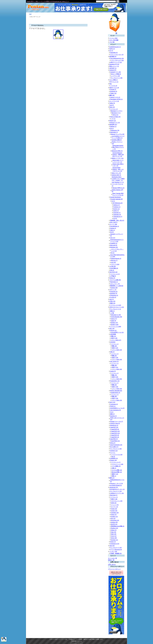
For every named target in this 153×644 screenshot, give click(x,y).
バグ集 (112, 313)
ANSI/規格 (113, 334)
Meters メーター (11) (118, 158)
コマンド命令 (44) (117, 359)
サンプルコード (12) (116, 491)
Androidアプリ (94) (115, 72)
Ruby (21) (112, 107)
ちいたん (113, 453)
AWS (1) (113, 230)
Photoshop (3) (114, 295)
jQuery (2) (113, 542)
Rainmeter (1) (114, 132)
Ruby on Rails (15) (115, 117)
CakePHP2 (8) (115, 435)
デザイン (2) (113, 290)
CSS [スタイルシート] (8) (117, 307)
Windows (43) (114, 247)
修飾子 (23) (115, 474)
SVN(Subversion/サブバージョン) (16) (117, 241)
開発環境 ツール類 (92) (117, 286)
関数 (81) (114, 356)
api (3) (112, 105)
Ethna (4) (113, 443)
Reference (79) (115, 130)
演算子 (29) (115, 358)
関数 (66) (114, 365)
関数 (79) (114, 375)
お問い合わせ (112, 564)
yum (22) (113, 262)
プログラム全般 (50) (115, 280)
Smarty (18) (113, 460)
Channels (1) (117, 213)
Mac (111, 84)
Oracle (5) (113, 371)
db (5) (113, 456)
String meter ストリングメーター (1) (118, 161)
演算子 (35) (115, 387)
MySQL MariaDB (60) (116, 391)
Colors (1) (116, 211)
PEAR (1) (113, 406)
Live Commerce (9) (115, 410)
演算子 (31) (115, 367)
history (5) (114, 515)
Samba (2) (113, 228)
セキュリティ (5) (115, 284)
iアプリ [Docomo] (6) (116, 549)
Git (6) (112, 232)
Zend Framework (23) (116, 445)
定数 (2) (114, 468)
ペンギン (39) (113, 551)
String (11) (115, 115)
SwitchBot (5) (114, 53)
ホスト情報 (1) (113, 80)
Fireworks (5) (114, 292)
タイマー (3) (114, 507)
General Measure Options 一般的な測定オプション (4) (118, 155)
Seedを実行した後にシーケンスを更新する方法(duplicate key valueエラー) (48, 1)
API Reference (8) (117, 203)
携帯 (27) (112, 478)
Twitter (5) (112, 103)
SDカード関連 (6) (116, 74)
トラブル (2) (114, 86)
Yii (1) (112, 412)
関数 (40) (114, 346)
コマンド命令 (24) (117, 350)
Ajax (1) (112, 299)
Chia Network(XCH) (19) (117, 58)
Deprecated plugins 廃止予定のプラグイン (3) (118, 147)
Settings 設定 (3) (116, 175)
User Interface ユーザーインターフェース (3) (118, 184)
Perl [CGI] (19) (113, 272)
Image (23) (114, 509)
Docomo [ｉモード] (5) (117, 483)
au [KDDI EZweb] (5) (116, 485)
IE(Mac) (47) (114, 323)
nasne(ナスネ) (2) (115, 97)
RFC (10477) (114, 222)
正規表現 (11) (114, 458)
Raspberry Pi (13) (114, 64)
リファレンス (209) (116, 326)
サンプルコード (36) (117, 78)
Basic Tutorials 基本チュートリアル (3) (118, 194)
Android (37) (113, 70)
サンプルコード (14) (116, 548)
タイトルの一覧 (112, 558)
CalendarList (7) (118, 217)
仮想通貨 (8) (113, 56)
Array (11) (114, 536)
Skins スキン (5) (116, 173)
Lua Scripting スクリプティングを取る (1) (118, 137)
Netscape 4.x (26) (116, 315)
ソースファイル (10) (117, 455)
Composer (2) (114, 404)
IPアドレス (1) (114, 82)
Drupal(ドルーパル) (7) (117, 421)
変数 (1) (114, 476)
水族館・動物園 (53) (116, 553)
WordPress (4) (114, 425)
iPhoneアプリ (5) (115, 123)
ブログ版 (112, 42)
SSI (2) (112, 270)
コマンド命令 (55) (117, 379)
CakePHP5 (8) (115, 429)
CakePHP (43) (114, 427)
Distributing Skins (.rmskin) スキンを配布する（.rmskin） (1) (118, 179)
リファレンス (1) (115, 274)
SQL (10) (112, 328)
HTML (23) (112, 301)
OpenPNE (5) (114, 439)
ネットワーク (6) (114, 101)
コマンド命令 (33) (117, 400)
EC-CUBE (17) (114, 447)
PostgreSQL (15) (115, 381)
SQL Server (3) (114, 361)
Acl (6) (115, 218)
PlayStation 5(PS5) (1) (116, 99)
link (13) (113, 518)
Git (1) (112, 128)
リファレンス (114, 109)
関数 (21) (113, 336)
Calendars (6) (117, 215)
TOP (30, 14)
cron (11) (113, 238)
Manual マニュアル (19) (118, 134)
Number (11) (114, 540)
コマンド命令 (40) (117, 369)
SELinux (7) (114, 260)
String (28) (114, 538)
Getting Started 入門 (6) (117, 191)
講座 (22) (113, 303)
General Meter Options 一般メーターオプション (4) (118, 169)
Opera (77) (114, 319)
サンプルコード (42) (116, 449)
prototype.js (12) (115, 544)
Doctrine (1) (113, 416)
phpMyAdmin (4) (116, 393)
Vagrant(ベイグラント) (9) (117, 235)
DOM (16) (114, 503)
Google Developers (116, 197)
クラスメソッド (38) (117, 464)
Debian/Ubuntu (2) (116, 258)
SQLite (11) (113, 330)
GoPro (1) (112, 49)
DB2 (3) (112, 352)
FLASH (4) (113, 297)
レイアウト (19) (115, 76)
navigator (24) (115, 513)
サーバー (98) (113, 224)
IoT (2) (111, 51)
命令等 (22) (114, 524)
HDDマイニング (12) (116, 62)
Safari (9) (114, 321)
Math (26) (114, 534)
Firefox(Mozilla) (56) (117, 317)
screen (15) (114, 511)
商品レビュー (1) (114, 66)
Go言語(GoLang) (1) (115, 47)
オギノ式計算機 (114, 40)
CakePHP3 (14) (115, 433)
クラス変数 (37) (116, 466)
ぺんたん (79, 641)
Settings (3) (116, 205)
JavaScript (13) (114, 487)
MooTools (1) (114, 495)
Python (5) (112, 278)
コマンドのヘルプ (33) (117, 60)
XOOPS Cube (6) (115, 423)
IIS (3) (113, 253)
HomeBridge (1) (115, 226)
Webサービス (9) (114, 88)
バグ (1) (113, 119)
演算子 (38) (114, 499)
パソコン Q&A (113, 38)
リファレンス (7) (116, 462)
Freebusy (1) (117, 207)
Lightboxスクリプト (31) (117, 493)
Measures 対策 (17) (117, 151)
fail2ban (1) (113, 126)
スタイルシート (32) (117, 501)
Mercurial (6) (114, 245)
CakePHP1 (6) (115, 437)
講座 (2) (112, 311)
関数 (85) (114, 396)
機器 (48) (112, 95)
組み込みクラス (116, 113)
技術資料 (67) (113, 124)
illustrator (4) (114, 293)
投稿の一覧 (111, 560)
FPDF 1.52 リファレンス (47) (117, 419)
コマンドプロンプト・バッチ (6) (117, 250)
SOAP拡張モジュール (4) (117, 408)
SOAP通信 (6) (114, 268)
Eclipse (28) (114, 288)
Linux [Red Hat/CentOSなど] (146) (117, 256)
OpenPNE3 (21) (115, 441)
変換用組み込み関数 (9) (118, 526)
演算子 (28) (114, 338)
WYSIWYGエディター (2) (117, 489)
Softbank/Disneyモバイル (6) (117, 481)
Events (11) (116, 209)
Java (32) (112, 546)
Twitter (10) (113, 93)
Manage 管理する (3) (118, 188)
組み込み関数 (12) (117, 472)
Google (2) (113, 89)
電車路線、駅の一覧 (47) (117, 220)
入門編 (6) (113, 276)
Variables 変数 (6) (117, 140)
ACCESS (113, 342)
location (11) (114, 516)
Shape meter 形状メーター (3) (118, 165)
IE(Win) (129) (115, 325)
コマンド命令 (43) (117, 389)
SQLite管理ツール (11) (117, 332)
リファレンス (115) (116, 305)
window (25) (114, 522)
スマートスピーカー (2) (117, 55)
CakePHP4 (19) (115, 431)
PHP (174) (112, 402)
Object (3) (114, 530)
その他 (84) (113, 266)
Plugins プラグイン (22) (117, 143)
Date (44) (114, 532)
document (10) (115, 520)
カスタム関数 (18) (117, 470)
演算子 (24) (115, 348)
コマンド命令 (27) (116, 340)
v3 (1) (113, 201)
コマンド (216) (115, 264)
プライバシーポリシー (114, 569)
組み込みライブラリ (117, 111)
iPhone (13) (113, 121)
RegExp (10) (114, 528)
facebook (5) (114, 91)
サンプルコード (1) (116, 309)
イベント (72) (115, 505)
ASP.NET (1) (113, 68)
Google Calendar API (117, 199)
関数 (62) (114, 385)
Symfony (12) (114, 451)
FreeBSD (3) (114, 243)
